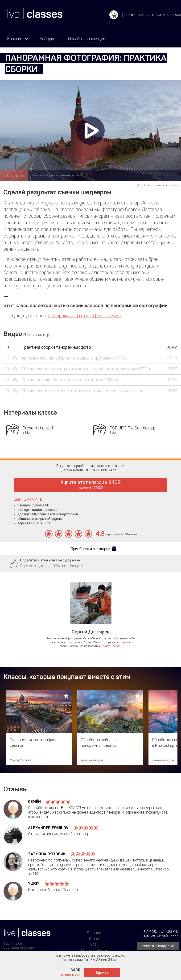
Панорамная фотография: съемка (84, 316)
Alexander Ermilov (48, 828)
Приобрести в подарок (90, 549)
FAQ (94, 945)
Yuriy (34, 884)
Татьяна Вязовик (47, 854)
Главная (94, 933)
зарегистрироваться (164, 15)
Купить (102, 973)
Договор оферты (94, 950)
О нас (94, 939)
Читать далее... (113, 646)
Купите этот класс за (91, 485)
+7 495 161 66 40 (161, 931)
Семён (35, 802)
